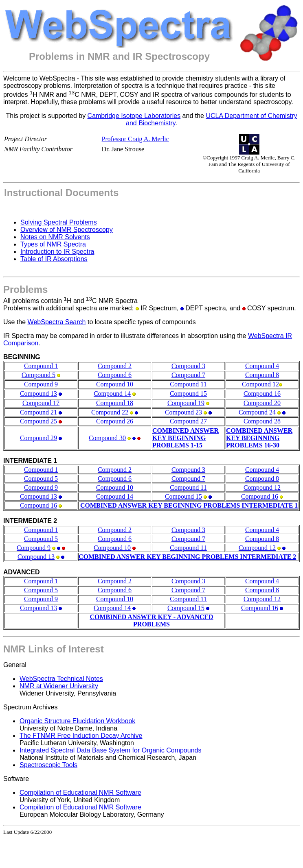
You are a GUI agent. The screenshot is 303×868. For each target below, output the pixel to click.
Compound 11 (188, 384)
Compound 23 (183, 412)
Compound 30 (107, 438)
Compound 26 (115, 421)
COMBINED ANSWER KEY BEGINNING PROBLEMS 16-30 (259, 438)
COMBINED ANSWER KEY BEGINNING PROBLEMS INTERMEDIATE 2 (187, 557)
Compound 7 (188, 375)
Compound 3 (188, 366)
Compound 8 (262, 375)
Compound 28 (262, 421)
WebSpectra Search (57, 322)
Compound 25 (38, 421)
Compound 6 (115, 375)
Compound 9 (41, 384)
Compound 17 (41, 403)
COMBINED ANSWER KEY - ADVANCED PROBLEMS (151, 620)
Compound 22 (110, 412)
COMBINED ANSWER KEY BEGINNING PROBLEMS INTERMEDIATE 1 (189, 505)
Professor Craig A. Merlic (135, 139)
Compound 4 (262, 366)
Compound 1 (41, 366)
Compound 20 (262, 403)
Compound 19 (186, 403)
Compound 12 (260, 384)
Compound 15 (188, 394)
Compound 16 (262, 394)
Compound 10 (115, 384)
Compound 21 (38, 412)
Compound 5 (38, 375)
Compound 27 (188, 421)
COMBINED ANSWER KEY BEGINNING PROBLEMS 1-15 (186, 438)
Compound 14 (112, 394)
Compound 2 (115, 366)
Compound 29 (38, 438)
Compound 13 (38, 394)
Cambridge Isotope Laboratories (134, 116)
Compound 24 (257, 412)
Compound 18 (115, 403)
